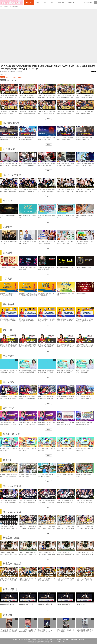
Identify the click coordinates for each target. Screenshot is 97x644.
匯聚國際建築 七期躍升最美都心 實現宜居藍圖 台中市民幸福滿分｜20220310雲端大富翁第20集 (9, 399)
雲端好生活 (9, 408)
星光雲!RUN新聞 (11, 434)
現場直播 (8, 201)
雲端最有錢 (9, 304)
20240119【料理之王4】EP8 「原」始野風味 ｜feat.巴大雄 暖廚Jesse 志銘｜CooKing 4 (47, 554)
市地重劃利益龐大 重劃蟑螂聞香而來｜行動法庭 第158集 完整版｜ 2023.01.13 (28, 347)
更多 (49, 119)
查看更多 (3, 74)
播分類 (30, 3)
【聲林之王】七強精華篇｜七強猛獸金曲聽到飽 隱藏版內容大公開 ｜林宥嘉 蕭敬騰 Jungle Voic (28, 502)
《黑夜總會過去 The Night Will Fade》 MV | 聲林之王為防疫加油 (8, 528)
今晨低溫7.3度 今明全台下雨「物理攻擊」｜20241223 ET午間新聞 (85, 165)
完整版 (14, 77)
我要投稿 (21, 640)
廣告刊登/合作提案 (43, 640)
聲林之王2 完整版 (12, 512)
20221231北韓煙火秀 (82, 604)
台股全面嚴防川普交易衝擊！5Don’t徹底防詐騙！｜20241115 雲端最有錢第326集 (9, 321)
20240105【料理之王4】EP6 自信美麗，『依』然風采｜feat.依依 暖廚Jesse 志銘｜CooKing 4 (84, 554)
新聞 (38, 3)
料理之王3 (9, 77)
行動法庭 (8, 330)
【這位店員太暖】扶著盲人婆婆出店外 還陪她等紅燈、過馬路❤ (84, 632)
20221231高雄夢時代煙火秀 (8, 604)
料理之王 (20, 77)
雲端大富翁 (9, 382)
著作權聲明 (74, 640)
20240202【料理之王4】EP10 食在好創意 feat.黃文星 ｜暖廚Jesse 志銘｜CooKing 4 (8, 554)
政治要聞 (8, 227)
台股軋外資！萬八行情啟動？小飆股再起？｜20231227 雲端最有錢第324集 (27, 321)
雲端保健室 (9, 356)
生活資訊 (8, 278)
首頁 (1, 7)
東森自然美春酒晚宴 (81, 293)
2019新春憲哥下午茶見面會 (7, 267)
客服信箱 (52, 640)
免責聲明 (81, 640)
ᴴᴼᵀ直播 (6, 7)
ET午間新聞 (9, 149)
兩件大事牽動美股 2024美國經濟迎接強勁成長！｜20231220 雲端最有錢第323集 (47, 321)
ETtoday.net (54, 642)
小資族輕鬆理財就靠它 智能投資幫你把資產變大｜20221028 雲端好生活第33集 (8, 425)
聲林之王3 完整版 (12, 175)
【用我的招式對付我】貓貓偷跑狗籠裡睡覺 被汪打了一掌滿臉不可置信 (9, 632)
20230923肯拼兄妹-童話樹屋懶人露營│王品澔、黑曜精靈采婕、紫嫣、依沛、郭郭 (9, 476)
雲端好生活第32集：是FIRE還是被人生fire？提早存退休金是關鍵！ (28, 425)
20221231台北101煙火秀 (64, 604)
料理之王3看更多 (11, 80)
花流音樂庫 (61, 3)
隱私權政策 (66, 640)
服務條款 (59, 640)
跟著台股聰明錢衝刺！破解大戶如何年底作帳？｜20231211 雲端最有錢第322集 (65, 321)
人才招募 (27, 640)
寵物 (52, 3)
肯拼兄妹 (8, 460)
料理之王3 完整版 (14, 7)
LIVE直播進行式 (11, 123)
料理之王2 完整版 (12, 563)
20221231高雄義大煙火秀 (26, 604)
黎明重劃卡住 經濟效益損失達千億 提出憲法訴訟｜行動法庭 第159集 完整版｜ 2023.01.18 (9, 347)
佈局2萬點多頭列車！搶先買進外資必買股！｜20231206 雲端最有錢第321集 (85, 321)
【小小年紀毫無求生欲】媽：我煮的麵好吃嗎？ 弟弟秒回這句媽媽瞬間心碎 (27, 632)
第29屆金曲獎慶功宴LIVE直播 (65, 267)
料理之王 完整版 (11, 538)
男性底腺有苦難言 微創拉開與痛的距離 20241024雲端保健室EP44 (28, 373)
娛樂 (45, 3)
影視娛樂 (8, 253)
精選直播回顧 (10, 589)
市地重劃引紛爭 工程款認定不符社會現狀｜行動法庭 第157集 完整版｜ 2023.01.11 (47, 347)
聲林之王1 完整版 (12, 486)
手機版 (15, 640)
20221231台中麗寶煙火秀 (45, 604)
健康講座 (71, 3)
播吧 (11, 3)
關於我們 (34, 640)
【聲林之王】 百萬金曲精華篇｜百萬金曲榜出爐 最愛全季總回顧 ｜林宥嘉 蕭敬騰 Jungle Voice (9, 502)
